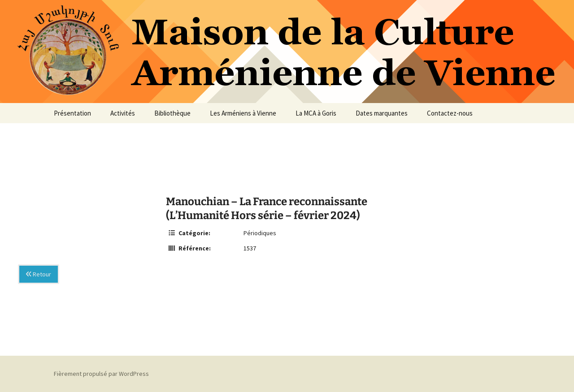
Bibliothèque (172, 113)
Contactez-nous (450, 113)
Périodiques (260, 233)
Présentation (72, 113)
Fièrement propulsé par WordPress (101, 374)
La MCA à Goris (316, 113)
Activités (123, 113)
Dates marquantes (382, 113)
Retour (39, 274)
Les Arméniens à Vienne (243, 113)
